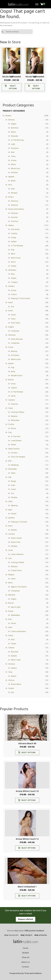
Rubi (10, 619)
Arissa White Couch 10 (27, 791)
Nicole (11, 611)
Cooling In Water (18, 412)
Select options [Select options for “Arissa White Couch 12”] (28, 848)
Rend (13, 254)
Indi (10, 477)
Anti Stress (15, 229)
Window (14, 193)
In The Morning (17, 140)
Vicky (10, 672)
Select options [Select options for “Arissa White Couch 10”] (28, 800)
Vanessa (12, 664)
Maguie (11, 575)
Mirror (14, 428)
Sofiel (13, 473)
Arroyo (14, 290)
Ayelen (11, 363)
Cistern (14, 294)
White (13, 164)
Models (8, 116)
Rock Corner (16, 258)
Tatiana (11, 648)
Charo (11, 408)
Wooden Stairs (17, 376)
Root (13, 152)
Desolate (14, 136)
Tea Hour (15, 221)
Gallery (14, 668)
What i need (16, 660)
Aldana (11, 225)
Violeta (11, 688)
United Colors (16, 570)
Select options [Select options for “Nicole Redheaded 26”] (36, 87)
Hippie (14, 278)
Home (25, 948)
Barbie (11, 380)
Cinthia (11, 424)
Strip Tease (15, 323)
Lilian (10, 550)
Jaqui (10, 510)
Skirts (13, 262)
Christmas (15, 355)
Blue (13, 274)
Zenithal (14, 172)
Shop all (26, 957)
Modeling (15, 465)
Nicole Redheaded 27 (12, 77)
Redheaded (15, 615)
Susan (11, 635)
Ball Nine (15, 128)
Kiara (10, 526)
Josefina (11, 518)
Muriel (11, 603)
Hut (12, 307)
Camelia (11, 400)
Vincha (14, 160)
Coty (10, 432)
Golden (14, 242)
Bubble (14, 656)
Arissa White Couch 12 (27, 839)
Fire (12, 493)
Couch (13, 489)
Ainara (11, 197)
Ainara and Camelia (16, 209)
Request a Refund (26, 919)
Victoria (11, 680)
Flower (14, 644)
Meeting (14, 506)
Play (13, 250)
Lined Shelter (16, 441)
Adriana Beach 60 (27, 743)
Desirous (15, 201)
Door (13, 189)
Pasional (14, 205)
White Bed (15, 420)
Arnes (13, 384)
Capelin (14, 388)
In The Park (16, 436)
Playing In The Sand (19, 522)
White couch (16, 359)
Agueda (11, 177)
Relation (14, 416)
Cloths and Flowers (18, 631)
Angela (11, 327)
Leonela (11, 534)
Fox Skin (14, 453)
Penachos (15, 148)
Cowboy (14, 233)
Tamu (13, 156)
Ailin (10, 185)
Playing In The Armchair (21, 298)
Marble (14, 530)
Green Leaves (16, 538)
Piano (13, 319)
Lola (10, 558)
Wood (13, 181)
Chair (13, 485)
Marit (10, 583)
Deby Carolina (14, 449)
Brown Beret (16, 684)
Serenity (14, 217)
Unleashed (15, 591)
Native (14, 676)
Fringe (13, 238)
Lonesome (15, 331)
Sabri (10, 627)
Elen (10, 461)
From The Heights (18, 457)
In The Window (17, 246)
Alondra (11, 286)
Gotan (13, 315)
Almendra (12, 270)
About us (26, 962)
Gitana (14, 514)
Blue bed (14, 652)
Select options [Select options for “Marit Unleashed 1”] (28, 896)
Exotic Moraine (17, 339)
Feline (13, 623)
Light (13, 144)
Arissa (11, 347)
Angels (14, 124)
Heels (13, 579)
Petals (13, 445)
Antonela (12, 335)
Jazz (13, 692)
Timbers (14, 282)
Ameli (10, 302)
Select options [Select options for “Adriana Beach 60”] (28, 752)
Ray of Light (16, 607)
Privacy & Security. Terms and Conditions (26, 973)
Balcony (14, 351)
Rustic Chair (16, 542)
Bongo (13, 481)
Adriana (11, 120)
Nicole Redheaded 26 (35, 77)
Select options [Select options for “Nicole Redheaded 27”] (13, 87)
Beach (13, 132)
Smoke (14, 266)
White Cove (15, 168)
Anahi (11, 311)
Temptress (15, 343)
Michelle (12, 595)
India (10, 501)
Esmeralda (12, 469)
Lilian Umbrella (17, 554)
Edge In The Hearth (19, 587)
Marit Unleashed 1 (27, 887)
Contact (25, 967)
